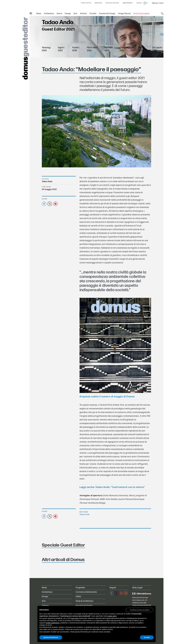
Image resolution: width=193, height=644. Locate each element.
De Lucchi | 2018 (157, 49)
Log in (161, 3)
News (39, 14)
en (147, 3)
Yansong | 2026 (46, 49)
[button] (140, 610)
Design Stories (124, 14)
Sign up (155, 3)
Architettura (49, 14)
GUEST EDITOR (86, 3)
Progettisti (80, 587)
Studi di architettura (84, 601)
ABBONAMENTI (128, 3)
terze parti (75, 618)
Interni (59, 14)
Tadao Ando (47, 181)
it (145, 3)
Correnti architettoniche (86, 592)
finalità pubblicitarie (53, 623)
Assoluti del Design (107, 14)
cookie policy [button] (112, 616)
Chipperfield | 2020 (126, 49)
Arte (75, 14)
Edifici (78, 596)
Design (68, 14)
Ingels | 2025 (61, 49)
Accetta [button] (147, 637)
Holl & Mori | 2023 (92, 49)
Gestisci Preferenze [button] (51, 637)
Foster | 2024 (76, 49)
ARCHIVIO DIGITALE (112, 3)
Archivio (83, 14)
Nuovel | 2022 (108, 49)
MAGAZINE (98, 3)
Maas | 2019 (142, 49)
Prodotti (93, 14)
